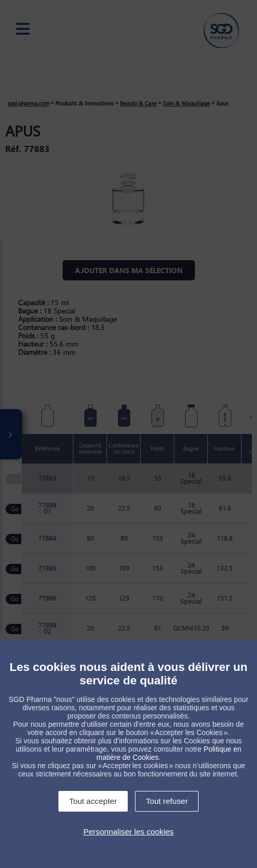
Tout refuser (167, 801)
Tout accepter (93, 801)
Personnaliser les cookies (128, 832)
